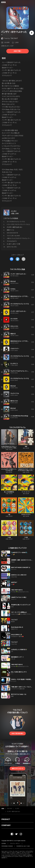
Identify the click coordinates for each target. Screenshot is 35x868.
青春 (26, 447)
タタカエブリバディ (26, 515)
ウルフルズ (14, 38)
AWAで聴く (17, 51)
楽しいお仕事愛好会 (9, 492)
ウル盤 (26, 537)
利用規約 (4, 844)
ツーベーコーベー (26, 492)
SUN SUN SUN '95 (12, 233)
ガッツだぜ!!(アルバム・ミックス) (16, 222)
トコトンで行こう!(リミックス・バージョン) (18, 224)
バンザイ (14, 211)
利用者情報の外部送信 (7, 846)
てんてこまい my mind (13, 236)
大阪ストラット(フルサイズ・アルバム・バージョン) (20, 238)
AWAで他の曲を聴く (17, 733)
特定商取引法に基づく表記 (23, 846)
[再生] (32, 33)
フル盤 (9, 537)
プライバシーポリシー (15, 844)
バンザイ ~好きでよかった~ (14, 812)
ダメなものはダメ (12, 241)
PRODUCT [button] (6, 819)
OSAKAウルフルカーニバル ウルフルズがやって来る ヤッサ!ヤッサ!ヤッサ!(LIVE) (26, 471)
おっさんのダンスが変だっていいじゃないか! (9, 470)
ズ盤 (9, 515)
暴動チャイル (10, 230)
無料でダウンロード (17, 769)
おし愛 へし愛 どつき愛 (13, 244)
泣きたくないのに (12, 247)
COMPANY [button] (6, 825)
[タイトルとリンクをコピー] (24, 259)
